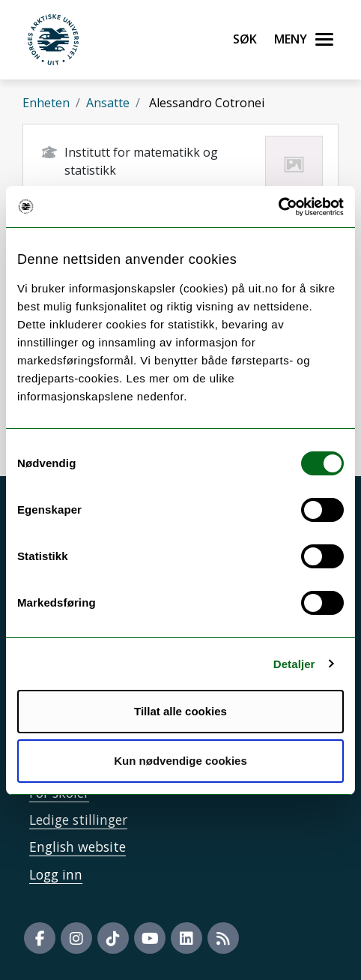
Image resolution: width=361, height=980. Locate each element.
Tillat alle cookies (180, 711)
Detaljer (294, 664)
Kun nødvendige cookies (180, 761)
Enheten (46, 103)
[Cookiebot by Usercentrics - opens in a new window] (278, 207)
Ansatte (108, 103)
